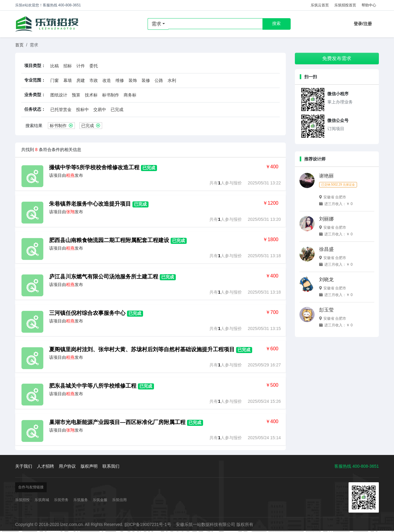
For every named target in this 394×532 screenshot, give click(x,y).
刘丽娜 (326, 219)
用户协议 (67, 466)
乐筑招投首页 (345, 5)
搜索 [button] (276, 23)
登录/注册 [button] (363, 24)
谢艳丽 (326, 176)
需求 (156, 24)
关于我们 (24, 466)
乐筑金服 (100, 500)
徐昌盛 (326, 249)
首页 (19, 45)
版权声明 (89, 466)
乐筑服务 (81, 500)
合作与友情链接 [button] (31, 487)
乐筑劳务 (61, 500)
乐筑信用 (119, 500)
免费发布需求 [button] (337, 58)
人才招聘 (45, 466)
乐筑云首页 (320, 5)
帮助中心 (369, 5)
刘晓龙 (326, 279)
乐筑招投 (47, 24)
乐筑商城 (42, 500)
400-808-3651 (366, 466)
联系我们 (111, 466)
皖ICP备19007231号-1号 (148, 524)
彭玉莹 (326, 310)
